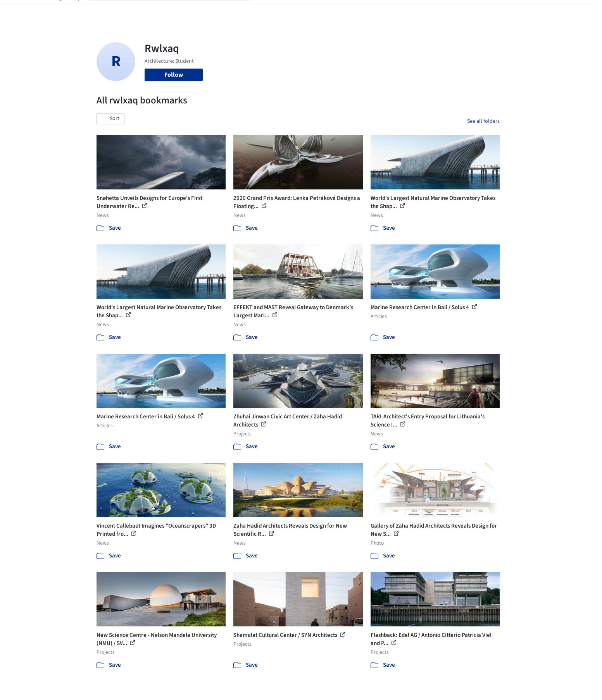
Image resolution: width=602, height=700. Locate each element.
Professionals (376, 11)
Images (295, 11)
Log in (470, 11)
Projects (269, 11)
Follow (174, 75)
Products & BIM (331, 11)
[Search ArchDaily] (176, 11)
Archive (430, 11)
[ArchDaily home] (69, 11)
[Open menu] (534, 11)
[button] (110, 119)
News (407, 11)
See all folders (483, 121)
